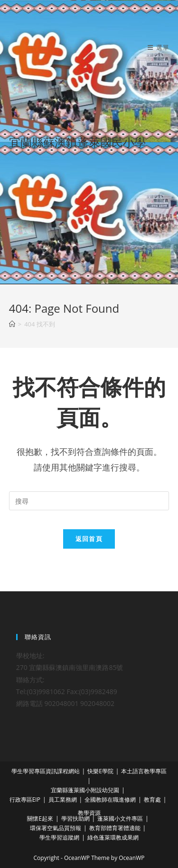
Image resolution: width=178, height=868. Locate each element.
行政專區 (21, 800)
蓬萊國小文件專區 (120, 818)
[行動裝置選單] (158, 47)
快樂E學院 (100, 771)
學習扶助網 (75, 818)
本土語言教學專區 (144, 771)
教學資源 (89, 813)
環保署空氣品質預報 (56, 828)
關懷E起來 (40, 818)
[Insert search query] (89, 501)
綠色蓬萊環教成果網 (113, 837)
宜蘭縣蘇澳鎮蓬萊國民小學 (77, 142)
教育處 (152, 800)
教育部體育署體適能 (115, 828)
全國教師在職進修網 (110, 800)
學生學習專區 (28, 771)
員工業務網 (63, 800)
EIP (36, 800)
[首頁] (12, 324)
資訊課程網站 (63, 771)
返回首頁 (89, 539)
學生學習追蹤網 (59, 837)
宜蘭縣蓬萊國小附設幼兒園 (85, 790)
